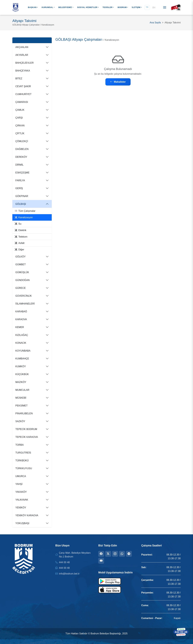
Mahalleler (118, 82)
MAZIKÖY (21, 382)
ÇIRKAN (20, 126)
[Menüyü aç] (165, 7)
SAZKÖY (20, 421)
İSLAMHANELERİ (25, 304)
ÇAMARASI (22, 102)
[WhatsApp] (122, 554)
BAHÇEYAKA (23, 71)
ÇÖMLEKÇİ (22, 141)
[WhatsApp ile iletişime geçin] (181, 632)
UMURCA (21, 476)
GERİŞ (19, 188)
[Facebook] (101, 554)
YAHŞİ (19, 484)
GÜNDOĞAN (22, 280)
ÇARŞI (19, 118)
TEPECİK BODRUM (26, 429)
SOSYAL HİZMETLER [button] (87, 7)
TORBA (20, 445)
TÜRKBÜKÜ (22, 461)
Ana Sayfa (155, 23)
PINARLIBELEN (24, 413)
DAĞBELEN (22, 149)
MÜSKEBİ (21, 398)
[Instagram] (115, 554)
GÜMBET (21, 264)
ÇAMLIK (20, 110)
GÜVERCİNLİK (24, 296)
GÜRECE (21, 288)
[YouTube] (101, 561)
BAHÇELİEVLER (25, 63)
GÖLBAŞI (21, 204)
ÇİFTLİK (20, 133)
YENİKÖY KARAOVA (27, 515)
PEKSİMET (21, 406)
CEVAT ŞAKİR (23, 86)
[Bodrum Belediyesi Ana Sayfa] (16, 7)
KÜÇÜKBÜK (22, 374)
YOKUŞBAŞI (22, 523)
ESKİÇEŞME (22, 173)
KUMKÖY (21, 366)
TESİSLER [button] (108, 7)
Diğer (19, 250)
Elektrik (21, 230)
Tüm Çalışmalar (25, 211)
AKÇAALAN (22, 47)
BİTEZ (19, 79)
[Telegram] (129, 554)
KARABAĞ (21, 312)
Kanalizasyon (24, 217)
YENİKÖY (21, 508)
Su (18, 224)
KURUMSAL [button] (47, 7)
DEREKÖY (21, 157)
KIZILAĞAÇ (22, 335)
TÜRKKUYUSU (24, 468)
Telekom (21, 237)
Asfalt (20, 243)
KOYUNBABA (23, 351)
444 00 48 (64, 562)
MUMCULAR (22, 390)
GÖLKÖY (21, 257)
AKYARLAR (22, 55)
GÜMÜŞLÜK (22, 272)
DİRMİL (19, 165)
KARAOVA (21, 319)
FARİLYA (20, 180)
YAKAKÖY (21, 492)
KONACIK (21, 343)
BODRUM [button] (122, 7)
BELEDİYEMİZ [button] (65, 7)
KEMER (20, 327)
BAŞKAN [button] (32, 7)
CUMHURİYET (23, 94)
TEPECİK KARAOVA (27, 437)
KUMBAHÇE (22, 359)
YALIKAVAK (22, 500)
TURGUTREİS (23, 453)
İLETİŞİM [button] (136, 7)
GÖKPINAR (22, 196)
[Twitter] (108, 554)
